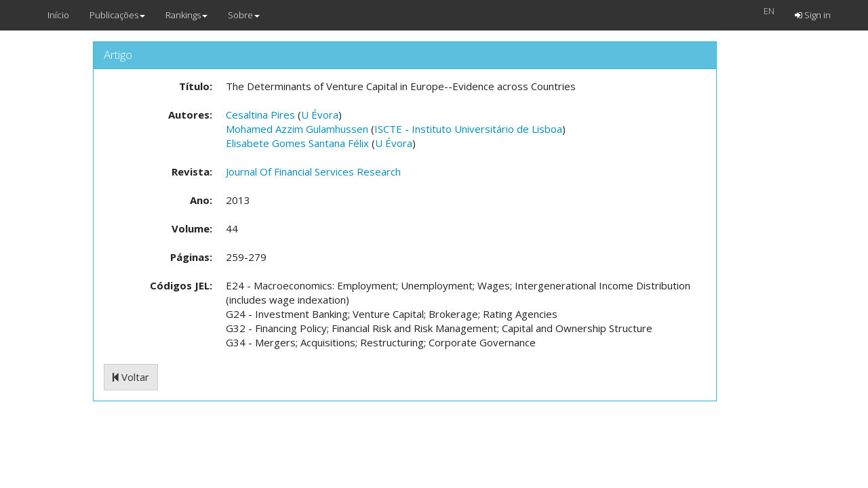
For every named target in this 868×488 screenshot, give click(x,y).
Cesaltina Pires (260, 115)
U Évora (320, 115)
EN (769, 11)
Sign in (813, 15)
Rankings (186, 15)
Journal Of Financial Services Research (313, 171)
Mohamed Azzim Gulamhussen (297, 129)
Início (58, 15)
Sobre (244, 15)
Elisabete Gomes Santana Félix (297, 143)
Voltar (131, 377)
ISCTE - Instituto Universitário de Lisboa (468, 129)
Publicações (117, 15)
